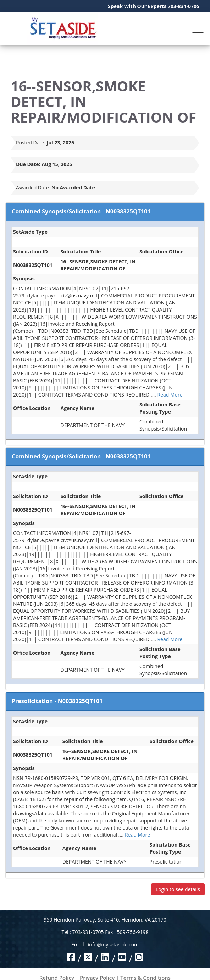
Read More (170, 395)
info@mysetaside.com (113, 944)
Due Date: (28, 164)
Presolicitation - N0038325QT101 (57, 701)
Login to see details (178, 889)
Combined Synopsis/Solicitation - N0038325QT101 (81, 211)
